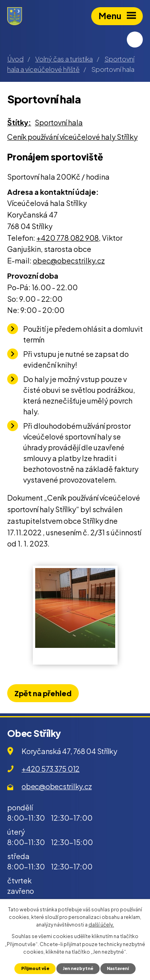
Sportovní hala (59, 122)
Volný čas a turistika (64, 59)
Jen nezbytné (78, 968)
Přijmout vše (35, 968)
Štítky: (19, 122)
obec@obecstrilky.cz (69, 260)
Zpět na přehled (43, 693)
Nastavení (118, 968)
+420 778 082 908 (68, 238)
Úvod (15, 59)
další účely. (101, 925)
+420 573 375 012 (51, 769)
